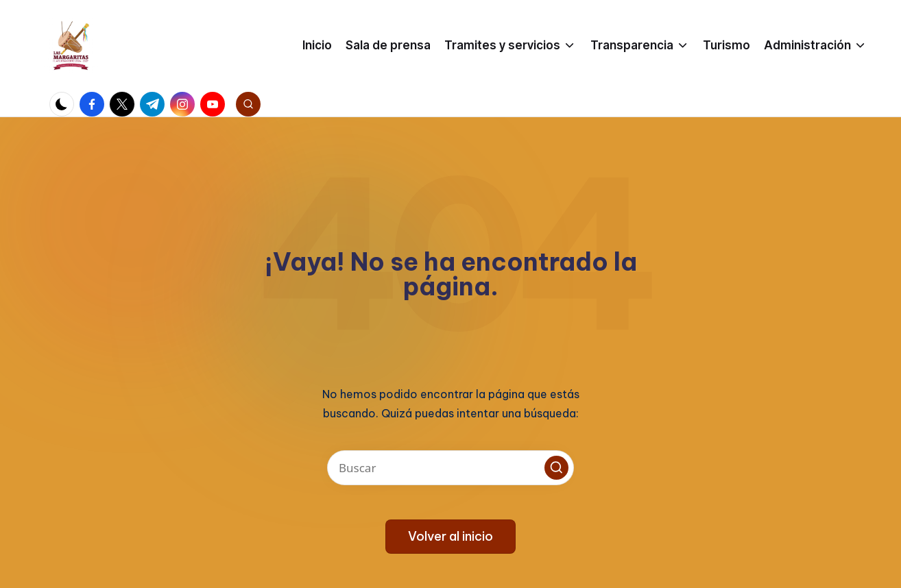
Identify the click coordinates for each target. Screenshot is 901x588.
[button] (556, 468)
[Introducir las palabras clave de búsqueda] (450, 468)
